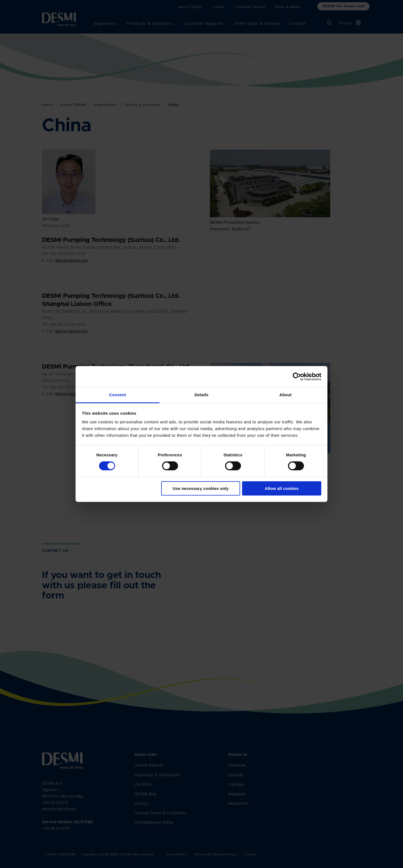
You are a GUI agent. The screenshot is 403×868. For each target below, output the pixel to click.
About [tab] (285, 395)
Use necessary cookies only (201, 488)
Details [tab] (201, 395)
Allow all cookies (282, 488)
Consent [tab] (118, 395)
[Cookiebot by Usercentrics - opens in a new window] (297, 376)
